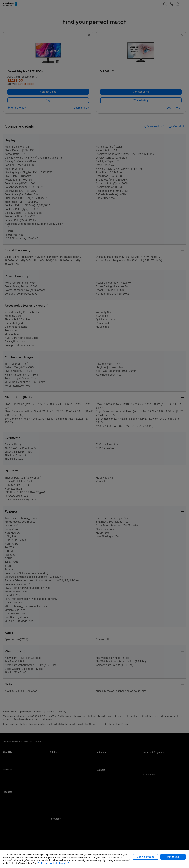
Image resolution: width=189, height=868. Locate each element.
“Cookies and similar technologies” (53, 863)
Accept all (173, 857)
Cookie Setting (145, 857)
